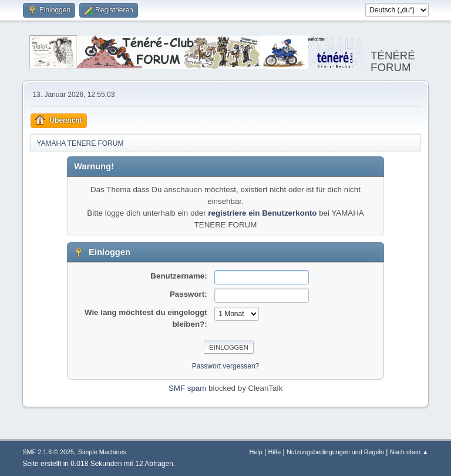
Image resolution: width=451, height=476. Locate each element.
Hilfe (275, 452)
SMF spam (187, 388)
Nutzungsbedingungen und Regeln (335, 452)
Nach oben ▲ (409, 452)
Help (256, 452)
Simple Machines (102, 452)
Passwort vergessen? (226, 366)
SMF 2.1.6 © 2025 (48, 452)
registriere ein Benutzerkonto (262, 213)
